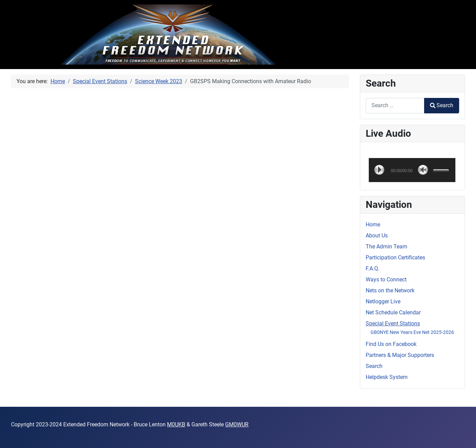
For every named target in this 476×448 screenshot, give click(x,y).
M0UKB (176, 424)
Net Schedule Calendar (393, 312)
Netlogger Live (383, 301)
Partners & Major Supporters (400, 355)
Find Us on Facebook (391, 344)
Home (373, 225)
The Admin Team (386, 247)
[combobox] (395, 106)
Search (442, 105)
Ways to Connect (386, 279)
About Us (377, 236)
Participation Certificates (395, 257)
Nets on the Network (390, 290)
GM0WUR (237, 424)
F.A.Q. (373, 268)
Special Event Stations (393, 323)
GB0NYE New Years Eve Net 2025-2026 (412, 332)
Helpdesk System (387, 377)
